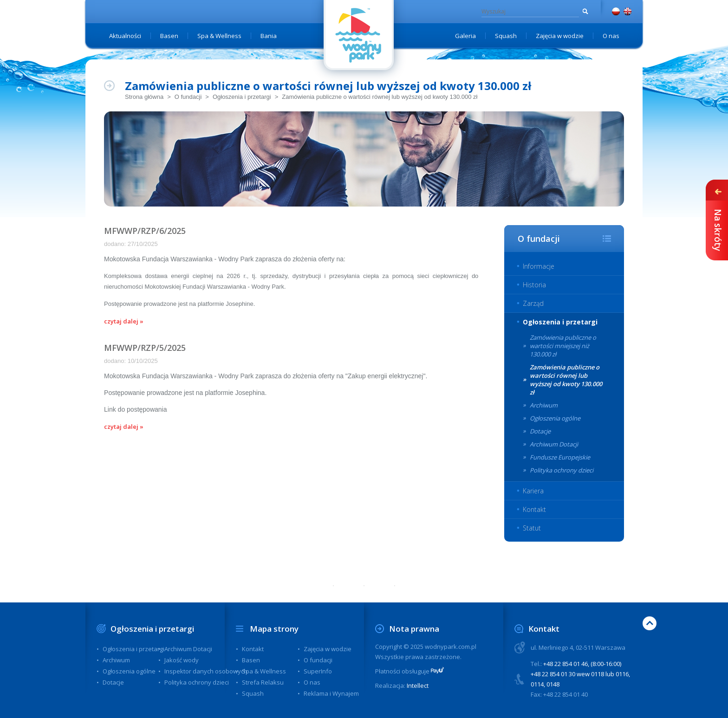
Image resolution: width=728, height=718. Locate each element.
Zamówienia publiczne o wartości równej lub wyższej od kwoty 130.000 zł (380, 97)
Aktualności (125, 36)
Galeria (465, 36)
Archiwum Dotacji (554, 444)
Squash (506, 36)
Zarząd (533, 303)
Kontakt (534, 509)
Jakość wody (182, 660)
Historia (534, 285)
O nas (611, 36)
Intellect (418, 686)
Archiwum (544, 405)
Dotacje (540, 431)
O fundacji (188, 97)
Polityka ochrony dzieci (562, 470)
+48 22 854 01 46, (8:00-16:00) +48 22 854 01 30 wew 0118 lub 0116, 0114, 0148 (580, 674)
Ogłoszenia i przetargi (242, 97)
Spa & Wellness (219, 36)
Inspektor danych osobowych (206, 671)
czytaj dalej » (124, 321)
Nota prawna (414, 629)
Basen (169, 36)
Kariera (533, 491)
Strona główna (144, 97)
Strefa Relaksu (263, 682)
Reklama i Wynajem (331, 693)
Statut (532, 528)
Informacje (539, 266)
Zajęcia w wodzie (560, 36)
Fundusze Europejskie (560, 457)
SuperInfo (318, 671)
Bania (269, 36)
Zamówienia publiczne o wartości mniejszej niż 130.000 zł (563, 346)
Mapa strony (274, 629)
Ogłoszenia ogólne (555, 418)
